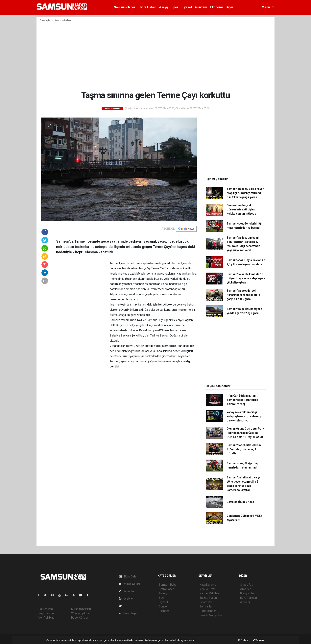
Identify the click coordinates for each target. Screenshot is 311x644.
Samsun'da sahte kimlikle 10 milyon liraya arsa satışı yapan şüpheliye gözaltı (246, 278)
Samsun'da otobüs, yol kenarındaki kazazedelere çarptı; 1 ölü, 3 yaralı (243, 295)
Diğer (230, 7)
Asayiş (164, 7)
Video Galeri (129, 584)
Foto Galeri (129, 577)
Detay (243, 640)
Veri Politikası (47, 618)
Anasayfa (45, 20)
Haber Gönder (80, 618)
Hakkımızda (46, 609)
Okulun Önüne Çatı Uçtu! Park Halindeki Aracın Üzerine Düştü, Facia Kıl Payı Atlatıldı (245, 433)
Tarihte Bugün (208, 598)
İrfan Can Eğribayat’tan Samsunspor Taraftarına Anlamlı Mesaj (242, 400)
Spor (175, 7)
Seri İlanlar (206, 606)
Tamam (258, 640)
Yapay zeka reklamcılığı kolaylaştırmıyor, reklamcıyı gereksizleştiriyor (245, 416)
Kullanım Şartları (81, 609)
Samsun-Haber (125, 7)
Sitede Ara (247, 585)
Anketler (245, 589)
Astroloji (245, 602)
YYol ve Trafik (208, 589)
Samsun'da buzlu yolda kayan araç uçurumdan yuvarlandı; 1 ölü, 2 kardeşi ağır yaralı (246, 193)
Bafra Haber (147, 7)
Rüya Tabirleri (248, 598)
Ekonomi (216, 7)
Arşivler (126, 599)
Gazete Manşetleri (211, 615)
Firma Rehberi (208, 611)
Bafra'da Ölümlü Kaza (240, 502)
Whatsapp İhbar (81, 613)
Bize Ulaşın (128, 613)
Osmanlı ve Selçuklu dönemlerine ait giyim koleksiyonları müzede (241, 209)
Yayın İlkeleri (46, 613)
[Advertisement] (155, 57)
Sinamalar (206, 602)
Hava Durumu (208, 585)
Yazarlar (126, 591)
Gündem (201, 7)
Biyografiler (247, 593)
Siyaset (187, 7)
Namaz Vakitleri (209, 593)
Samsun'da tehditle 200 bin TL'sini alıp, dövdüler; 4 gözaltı (244, 449)
